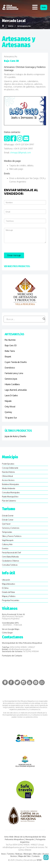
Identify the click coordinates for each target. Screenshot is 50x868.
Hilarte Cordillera (12, 384)
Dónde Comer (8, 520)
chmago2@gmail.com (20, 153)
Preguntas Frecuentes (11, 600)
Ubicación (6, 580)
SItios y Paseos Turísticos (12, 536)
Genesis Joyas (11, 379)
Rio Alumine (10, 340)
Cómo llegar (7, 633)
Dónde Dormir (8, 516)
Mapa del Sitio (24, 856)
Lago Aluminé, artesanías (16, 390)
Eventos (5, 548)
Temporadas (7, 532)
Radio (44, 7)
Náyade (8, 401)
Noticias (19, 854)
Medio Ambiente (9, 488)
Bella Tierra (10, 351)
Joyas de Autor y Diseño (15, 436)
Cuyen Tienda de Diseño (16, 362)
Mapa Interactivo (8, 584)
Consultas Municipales (11, 492)
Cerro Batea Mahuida (10, 557)
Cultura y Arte (7, 544)
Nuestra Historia (8, 472)
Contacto (36, 856)
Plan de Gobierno (9, 501)
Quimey (8, 412)
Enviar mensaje (14, 255)
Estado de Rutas (8, 592)
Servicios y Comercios (11, 528)
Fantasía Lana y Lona (14, 373)
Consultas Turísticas (10, 565)
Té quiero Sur (11, 418)
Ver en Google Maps (11, 629)
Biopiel (8, 357)
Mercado (37, 854)
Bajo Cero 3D (11, 345)
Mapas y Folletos (9, 596)
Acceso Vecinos (8, 480)
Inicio (4, 854)
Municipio (28, 854)
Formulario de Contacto (12, 656)
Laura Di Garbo (11, 395)
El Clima (5, 588)
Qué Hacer (6, 524)
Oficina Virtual (7, 476)
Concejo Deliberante (10, 468)
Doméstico (10, 368)
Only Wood (10, 407)
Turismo (11, 854)
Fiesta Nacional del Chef (11, 553)
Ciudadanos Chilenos (11, 561)
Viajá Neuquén (8, 540)
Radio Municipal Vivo (10, 497)
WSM (39, 860)
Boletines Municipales (11, 484)
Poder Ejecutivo (8, 464)
